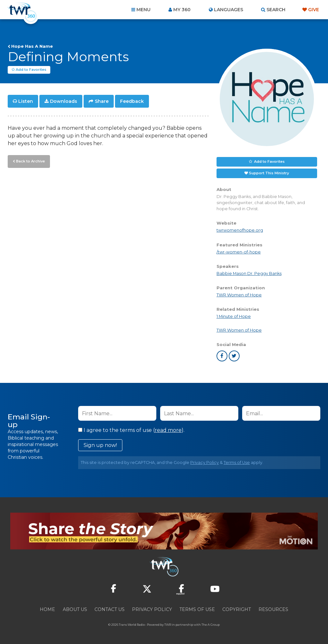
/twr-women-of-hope (239, 252)
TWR (168, 625)
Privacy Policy (205, 462)
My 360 (182, 10)
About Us (75, 609)
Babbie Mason (232, 273)
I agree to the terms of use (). (131, 430)
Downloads (64, 101)
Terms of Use (237, 462)
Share (102, 101)
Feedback (132, 101)
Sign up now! (100, 445)
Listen (26, 101)
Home (47, 609)
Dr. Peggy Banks (264, 273)
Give (314, 10)
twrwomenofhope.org (240, 230)
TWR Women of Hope (239, 295)
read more (168, 430)
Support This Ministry (269, 173)
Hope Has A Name (32, 46)
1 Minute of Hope (234, 316)
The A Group (211, 625)
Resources (273, 609)
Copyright (237, 609)
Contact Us (110, 609)
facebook (222, 356)
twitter (234, 356)
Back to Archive (30, 161)
